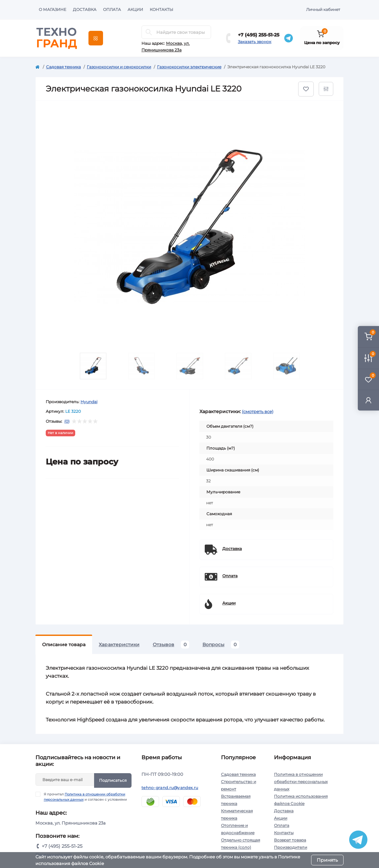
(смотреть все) (258, 411)
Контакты (162, 9)
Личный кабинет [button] (323, 9)
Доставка (85, 9)
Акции (135, 9)
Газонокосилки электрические (189, 67)
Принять (327, 860)
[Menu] (96, 38)
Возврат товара (290, 840)
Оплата (112, 9)
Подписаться (113, 780)
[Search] (149, 32)
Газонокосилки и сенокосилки (119, 67)
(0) (67, 421)
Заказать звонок (255, 42)
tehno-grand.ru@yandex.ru (170, 788)
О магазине (53, 9)
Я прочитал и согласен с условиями (85, 797)
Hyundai (89, 402)
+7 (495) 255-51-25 (259, 35)
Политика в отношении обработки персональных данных (301, 782)
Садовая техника (63, 67)
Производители (291, 847)
